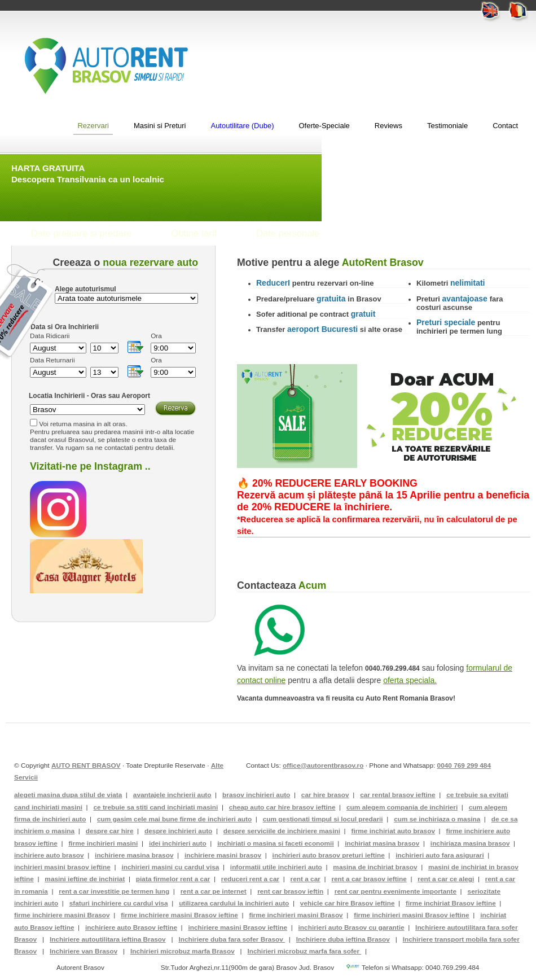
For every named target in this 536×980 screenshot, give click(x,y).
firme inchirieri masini (103, 843)
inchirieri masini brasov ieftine (62, 867)
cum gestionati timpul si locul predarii (323, 819)
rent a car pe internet (214, 891)
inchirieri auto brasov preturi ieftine (329, 855)
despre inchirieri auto (178, 831)
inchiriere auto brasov (49, 855)
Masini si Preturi (160, 126)
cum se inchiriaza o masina (437, 819)
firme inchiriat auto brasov (393, 831)
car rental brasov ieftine (397, 795)
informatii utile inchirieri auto (276, 867)
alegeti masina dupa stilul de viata (68, 795)
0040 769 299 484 (464, 765)
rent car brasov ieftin (290, 891)
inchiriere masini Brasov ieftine (238, 928)
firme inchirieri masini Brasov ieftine (411, 915)
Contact (505, 126)
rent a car (306, 879)
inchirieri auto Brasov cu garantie (352, 928)
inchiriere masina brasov (134, 855)
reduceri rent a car (250, 879)
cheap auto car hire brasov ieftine (282, 807)
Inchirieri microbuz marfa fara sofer (305, 951)
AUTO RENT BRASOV (86, 765)
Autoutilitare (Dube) (242, 126)
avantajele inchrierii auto (172, 795)
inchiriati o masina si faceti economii (275, 843)
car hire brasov (325, 795)
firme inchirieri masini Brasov (296, 915)
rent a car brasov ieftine (369, 879)
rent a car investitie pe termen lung (114, 891)
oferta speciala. (410, 680)
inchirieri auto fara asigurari (440, 855)
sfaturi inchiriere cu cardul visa (119, 903)
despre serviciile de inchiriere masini (282, 831)
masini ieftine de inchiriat (85, 879)
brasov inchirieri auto (256, 795)
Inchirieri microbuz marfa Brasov (183, 951)
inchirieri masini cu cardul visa (170, 867)
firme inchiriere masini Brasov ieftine (179, 915)
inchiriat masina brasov (382, 843)
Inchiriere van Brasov (84, 951)
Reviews (388, 126)
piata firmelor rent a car (173, 879)
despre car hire (110, 831)
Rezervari (93, 126)
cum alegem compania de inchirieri (402, 807)
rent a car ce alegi (446, 879)
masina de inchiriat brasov (375, 867)
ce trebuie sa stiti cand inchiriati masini (155, 807)
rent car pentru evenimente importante (396, 891)
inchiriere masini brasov (223, 855)
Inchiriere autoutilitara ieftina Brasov (108, 939)
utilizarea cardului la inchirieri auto (234, 903)
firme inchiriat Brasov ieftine (451, 903)
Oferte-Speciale (324, 126)
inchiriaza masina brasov (470, 843)
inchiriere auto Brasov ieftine (131, 928)
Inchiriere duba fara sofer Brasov (232, 939)
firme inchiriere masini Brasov (62, 915)
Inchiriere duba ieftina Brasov (343, 939)
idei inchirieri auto (178, 843)
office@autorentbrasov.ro (323, 765)
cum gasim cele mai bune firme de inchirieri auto (174, 819)
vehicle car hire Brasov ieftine (348, 903)
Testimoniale (447, 126)
